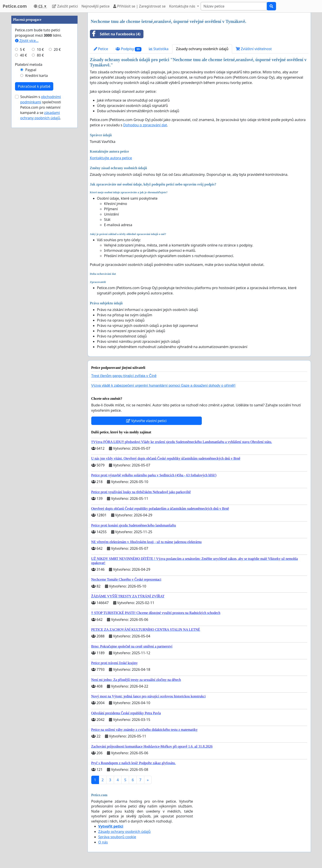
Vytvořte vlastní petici (146, 421)
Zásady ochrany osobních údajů (202, 49)
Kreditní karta (36, 76)
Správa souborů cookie (117, 837)
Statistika (159, 49)
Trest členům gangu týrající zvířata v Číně (124, 376)
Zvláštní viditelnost (254, 49)
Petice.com (15, 6)
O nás (103, 842)
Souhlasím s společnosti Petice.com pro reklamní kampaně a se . (41, 107)
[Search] (234, 6)
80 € (40, 55)
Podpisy (129, 49)
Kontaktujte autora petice (111, 158)
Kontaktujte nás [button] (183, 6)
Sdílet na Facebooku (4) (115, 34)
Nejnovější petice (96, 6)
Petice (101, 49)
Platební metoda (29, 64)
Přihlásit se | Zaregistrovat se (139, 6)
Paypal (31, 70)
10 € (40, 49)
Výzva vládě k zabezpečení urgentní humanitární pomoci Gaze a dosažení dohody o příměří (163, 386)
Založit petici (65, 6)
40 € (23, 55)
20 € (57, 49)
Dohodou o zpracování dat (145, 125)
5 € (22, 49)
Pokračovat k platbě (34, 86)
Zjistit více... (27, 41)
